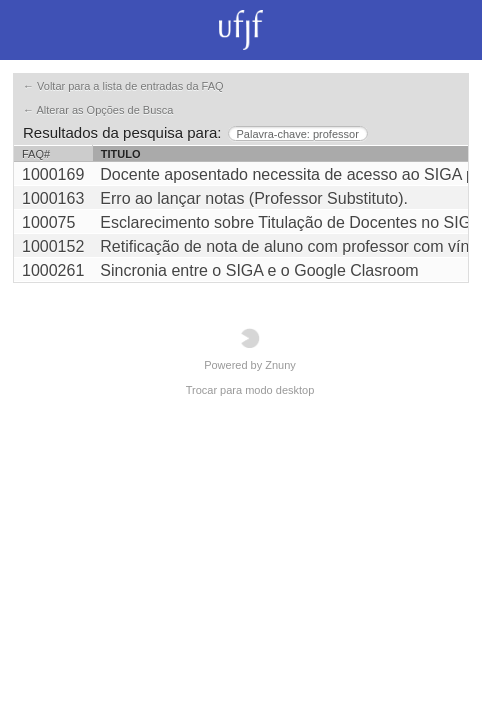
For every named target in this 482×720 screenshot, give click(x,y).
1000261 (53, 270)
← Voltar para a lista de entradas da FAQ (123, 86)
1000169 (53, 174)
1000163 (53, 198)
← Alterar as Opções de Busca (98, 110)
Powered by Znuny (250, 349)
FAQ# (36, 154)
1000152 (53, 246)
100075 (48, 222)
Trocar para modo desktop (250, 390)
